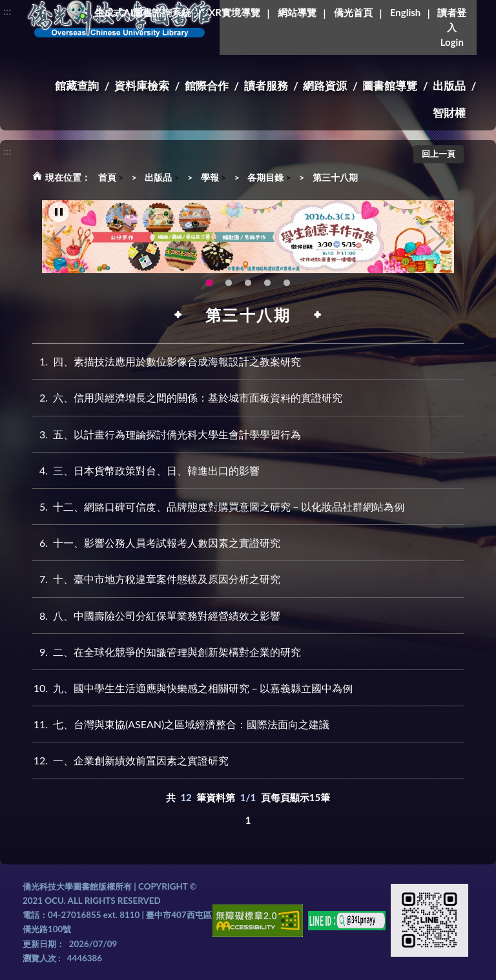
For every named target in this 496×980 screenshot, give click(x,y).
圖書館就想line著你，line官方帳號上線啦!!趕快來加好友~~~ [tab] (287, 283)
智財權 (449, 113)
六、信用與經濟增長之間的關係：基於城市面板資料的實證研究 (187, 397)
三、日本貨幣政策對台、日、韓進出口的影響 (146, 470)
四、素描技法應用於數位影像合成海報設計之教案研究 (167, 361)
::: (7, 11)
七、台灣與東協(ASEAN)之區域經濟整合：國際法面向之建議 (181, 724)
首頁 (107, 177)
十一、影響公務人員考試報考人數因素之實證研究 (156, 543)
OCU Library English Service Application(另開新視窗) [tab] (229, 283)
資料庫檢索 (142, 86)
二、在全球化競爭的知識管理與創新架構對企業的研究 (167, 652)
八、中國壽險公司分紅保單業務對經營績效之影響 (156, 616)
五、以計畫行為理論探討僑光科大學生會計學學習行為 (167, 434)
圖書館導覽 (390, 86)
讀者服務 (266, 86)
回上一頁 (439, 154)
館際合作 (207, 86)
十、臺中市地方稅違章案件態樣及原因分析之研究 (156, 579)
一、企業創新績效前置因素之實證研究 (130, 760)
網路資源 (325, 86)
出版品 (449, 86)
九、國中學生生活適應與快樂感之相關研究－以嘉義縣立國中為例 (192, 688)
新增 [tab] (267, 283)
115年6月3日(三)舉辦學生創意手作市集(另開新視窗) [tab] (209, 283)
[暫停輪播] (59, 212)
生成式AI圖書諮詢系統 (143, 12)
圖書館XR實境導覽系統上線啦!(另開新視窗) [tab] (248, 283)
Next (438, 241)
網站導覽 (297, 12)
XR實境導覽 (234, 12)
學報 (210, 177)
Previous (58, 241)
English (405, 12)
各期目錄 (265, 177)
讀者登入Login (452, 27)
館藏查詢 (77, 86)
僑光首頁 (353, 12)
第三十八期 (335, 177)
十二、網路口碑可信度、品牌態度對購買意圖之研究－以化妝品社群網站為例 (218, 506)
